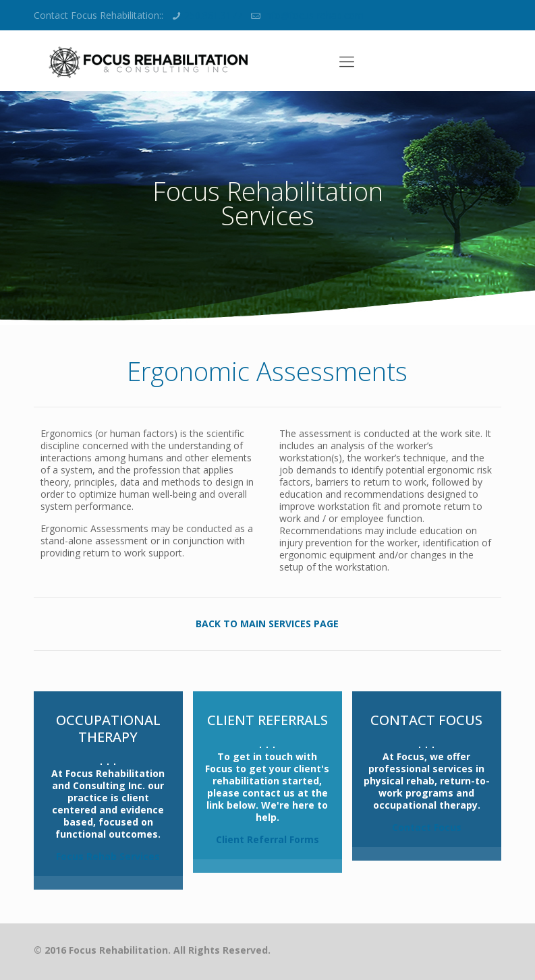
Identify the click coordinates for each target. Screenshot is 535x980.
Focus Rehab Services (108, 856)
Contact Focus (427, 827)
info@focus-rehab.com (314, 15)
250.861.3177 (213, 15)
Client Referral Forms (267, 839)
